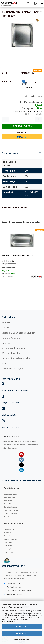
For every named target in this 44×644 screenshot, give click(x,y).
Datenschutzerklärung (9, 622)
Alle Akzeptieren (22, 626)
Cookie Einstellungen (12, 368)
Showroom (24, 441)
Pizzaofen (7, 517)
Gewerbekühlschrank (11, 507)
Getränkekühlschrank (11, 494)
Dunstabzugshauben (11, 514)
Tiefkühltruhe (8, 501)
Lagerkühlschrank (10, 529)
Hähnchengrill (8, 552)
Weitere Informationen (22, 639)
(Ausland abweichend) (27, 87)
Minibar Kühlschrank (11, 539)
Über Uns (6, 327)
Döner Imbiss (8, 546)
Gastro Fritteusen (10, 504)
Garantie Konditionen (12, 338)
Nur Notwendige (22, 633)
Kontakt (6, 322)
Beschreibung (10, 153)
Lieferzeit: (8, 81)
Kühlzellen (7, 533)
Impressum (7, 343)
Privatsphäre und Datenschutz (17, 358)
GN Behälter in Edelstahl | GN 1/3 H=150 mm (18, 255)
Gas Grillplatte (9, 542)
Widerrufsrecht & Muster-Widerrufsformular (14, 351)
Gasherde (7, 536)
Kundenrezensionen (14, 207)
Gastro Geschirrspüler (11, 510)
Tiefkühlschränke (9, 497)
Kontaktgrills (8, 549)
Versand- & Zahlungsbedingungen (18, 333)
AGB (4, 363)
